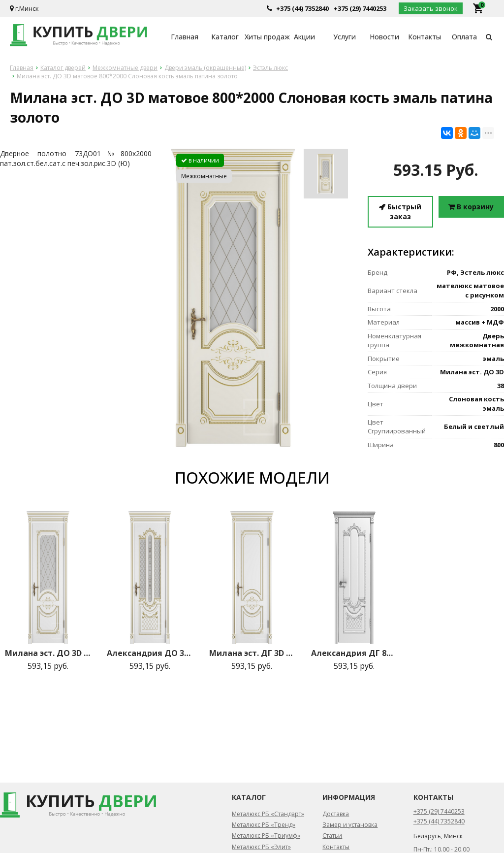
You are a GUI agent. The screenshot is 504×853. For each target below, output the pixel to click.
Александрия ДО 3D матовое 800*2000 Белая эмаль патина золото (150, 653)
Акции (304, 37)
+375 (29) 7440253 (360, 8)
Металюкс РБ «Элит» (261, 847)
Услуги (345, 37)
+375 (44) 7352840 (302, 8)
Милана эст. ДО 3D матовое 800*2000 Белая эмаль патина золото (48, 653)
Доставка (336, 814)
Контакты (425, 37)
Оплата (464, 37)
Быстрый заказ (400, 212)
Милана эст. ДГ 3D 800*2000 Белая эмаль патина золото (252, 653)
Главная (185, 37)
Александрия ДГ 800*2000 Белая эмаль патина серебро (354, 653)
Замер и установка (350, 825)
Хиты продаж (265, 37)
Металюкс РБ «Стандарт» (268, 814)
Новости (384, 37)
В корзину (471, 207)
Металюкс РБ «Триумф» (266, 836)
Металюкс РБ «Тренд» (264, 825)
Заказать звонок (431, 8)
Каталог (225, 37)
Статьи (332, 836)
